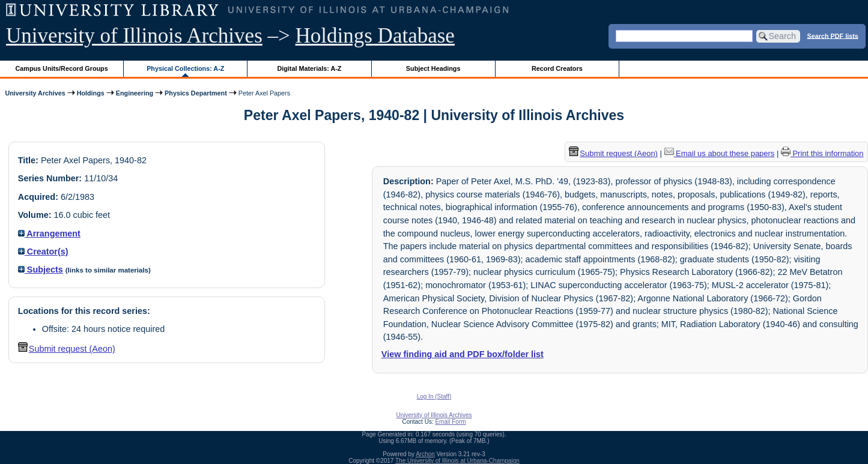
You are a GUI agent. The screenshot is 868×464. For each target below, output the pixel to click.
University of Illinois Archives (134, 36)
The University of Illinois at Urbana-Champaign (457, 461)
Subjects (41, 270)
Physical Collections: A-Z (185, 68)
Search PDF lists (833, 35)
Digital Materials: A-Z (309, 68)
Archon (425, 454)
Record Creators (557, 68)
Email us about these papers (720, 153)
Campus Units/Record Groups (62, 68)
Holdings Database (375, 36)
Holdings (91, 93)
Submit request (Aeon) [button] (67, 349)
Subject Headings (433, 68)
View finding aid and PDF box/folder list (463, 354)
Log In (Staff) (434, 396)
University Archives (35, 93)
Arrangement (49, 234)
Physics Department (196, 93)
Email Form (450, 422)
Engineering (135, 93)
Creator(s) (43, 252)
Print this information (822, 153)
